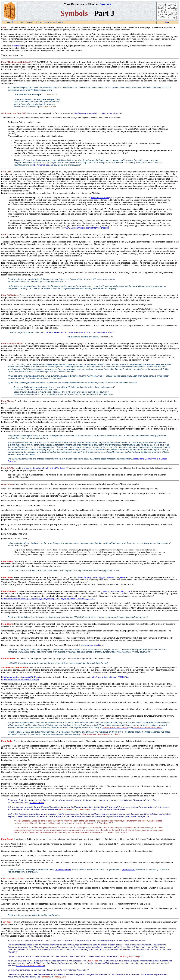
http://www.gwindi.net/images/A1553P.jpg (110, 677)
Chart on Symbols (63, 869)
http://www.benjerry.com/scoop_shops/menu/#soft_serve (99, 577)
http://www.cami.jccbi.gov (92, 645)
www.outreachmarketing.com (116, 591)
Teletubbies (16, 46)
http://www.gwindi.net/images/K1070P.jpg (20, 679)
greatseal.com (129, 869)
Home (167, 22)
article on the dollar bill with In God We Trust (44, 468)
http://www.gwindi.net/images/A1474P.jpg (20, 677)
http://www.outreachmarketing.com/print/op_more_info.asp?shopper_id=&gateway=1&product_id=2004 (48, 598)
